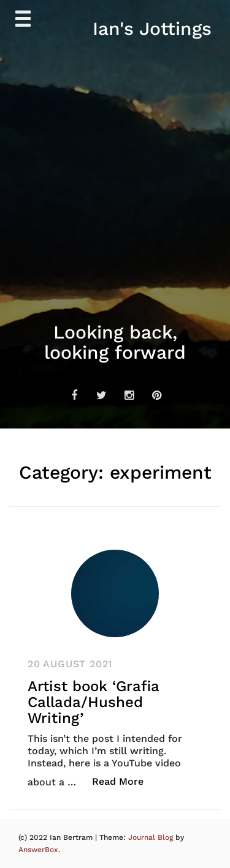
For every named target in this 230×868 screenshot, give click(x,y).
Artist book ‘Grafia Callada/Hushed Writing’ (94, 702)
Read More (124, 781)
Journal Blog (152, 837)
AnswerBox (38, 850)
